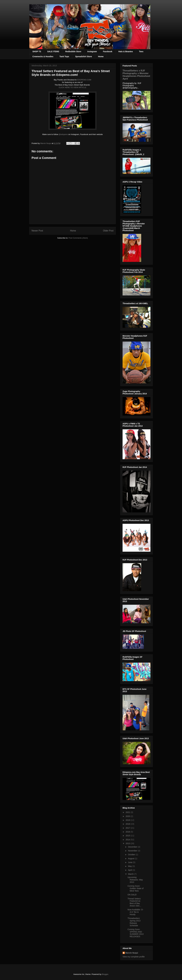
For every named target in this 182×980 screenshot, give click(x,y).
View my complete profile (134, 957)
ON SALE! (132, 895)
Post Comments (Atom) (78, 238)
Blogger (105, 974)
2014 (128, 840)
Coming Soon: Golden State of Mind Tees (136, 888)
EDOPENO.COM (84, 80)
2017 (128, 828)
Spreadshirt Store (84, 56)
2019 (128, 820)
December (133, 847)
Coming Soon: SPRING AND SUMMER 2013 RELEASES (136, 933)
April (130, 870)
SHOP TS (37, 51)
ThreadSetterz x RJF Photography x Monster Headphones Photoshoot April (136, 75)
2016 (128, 832)
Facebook (108, 51)
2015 (128, 836)
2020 (128, 816)
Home (101, 56)
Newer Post (37, 231)
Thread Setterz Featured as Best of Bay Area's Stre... (134, 902)
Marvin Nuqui (132, 953)
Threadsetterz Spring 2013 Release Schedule (134, 922)
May (130, 866)
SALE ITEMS (53, 51)
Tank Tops (64, 56)
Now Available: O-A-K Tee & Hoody (135, 912)
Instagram (92, 51)
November (133, 851)
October (132, 855)
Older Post (108, 231)
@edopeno (63, 134)
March (131, 874)
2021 (128, 812)
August (131, 859)
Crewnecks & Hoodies (43, 56)
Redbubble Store (73, 51)
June (130, 862)
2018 (128, 824)
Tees (141, 51)
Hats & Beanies (126, 51)
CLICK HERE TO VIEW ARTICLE (73, 87)
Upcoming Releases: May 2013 (135, 880)
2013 (128, 843)
